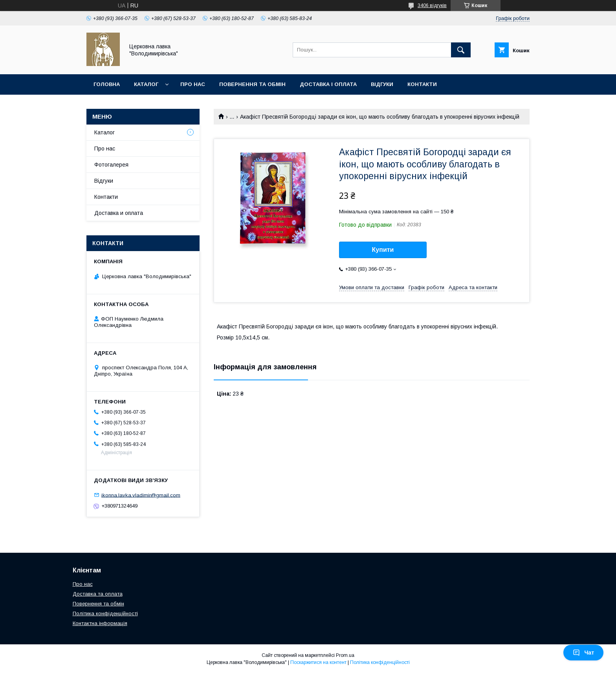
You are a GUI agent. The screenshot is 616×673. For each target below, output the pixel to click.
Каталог (146, 84)
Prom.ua (345, 655)
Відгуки (382, 84)
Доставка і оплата (328, 84)
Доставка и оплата (119, 213)
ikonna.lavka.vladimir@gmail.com (141, 495)
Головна (107, 84)
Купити (383, 250)
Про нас (193, 84)
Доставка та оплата (98, 594)
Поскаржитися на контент (318, 662)
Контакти (422, 84)
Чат (583, 653)
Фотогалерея (111, 165)
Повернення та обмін (252, 84)
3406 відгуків (432, 6)
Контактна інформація (100, 623)
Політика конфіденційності (105, 613)
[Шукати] (461, 50)
